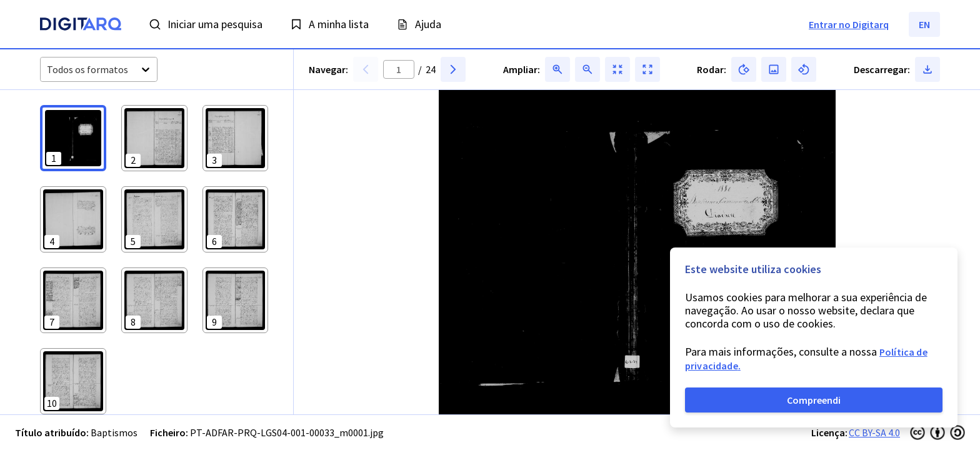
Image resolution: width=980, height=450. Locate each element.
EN (924, 24)
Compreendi (814, 400)
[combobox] (48, 70)
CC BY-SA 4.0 (874, 432)
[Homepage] (81, 26)
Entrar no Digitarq (849, 24)
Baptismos (114, 432)
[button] (73, 138)
